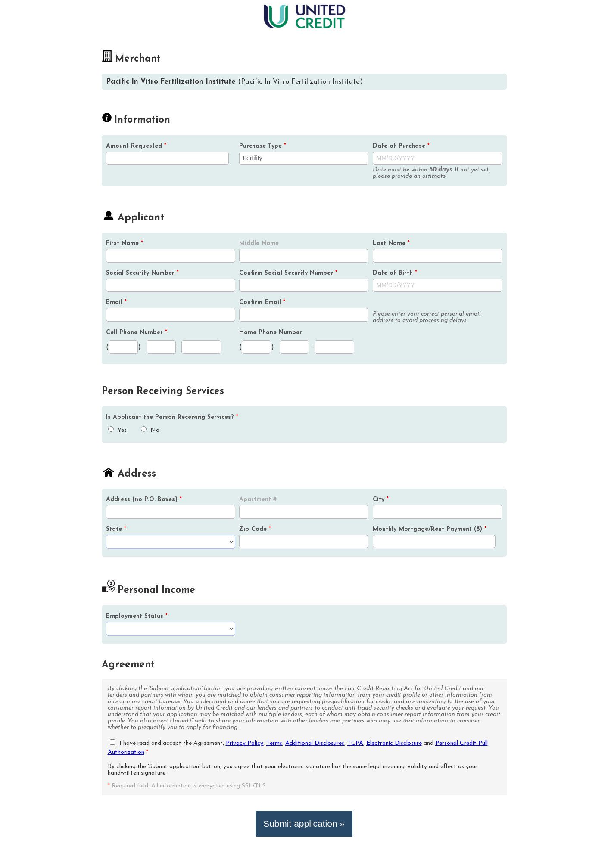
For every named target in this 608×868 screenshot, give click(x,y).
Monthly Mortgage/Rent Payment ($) (430, 529)
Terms (274, 743)
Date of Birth (395, 273)
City (381, 500)
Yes (117, 430)
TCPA (355, 743)
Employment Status (137, 616)
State (116, 529)
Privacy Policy (245, 743)
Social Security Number (142, 273)
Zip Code (255, 529)
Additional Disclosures (315, 743)
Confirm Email (262, 302)
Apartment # (258, 500)
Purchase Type (263, 146)
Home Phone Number (271, 333)
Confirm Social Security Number (288, 273)
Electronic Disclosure (394, 743)
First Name (125, 243)
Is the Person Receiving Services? (172, 417)
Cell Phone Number (137, 333)
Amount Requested (136, 146)
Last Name (391, 243)
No (150, 430)
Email (116, 302)
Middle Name (259, 243)
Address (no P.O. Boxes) (144, 500)
